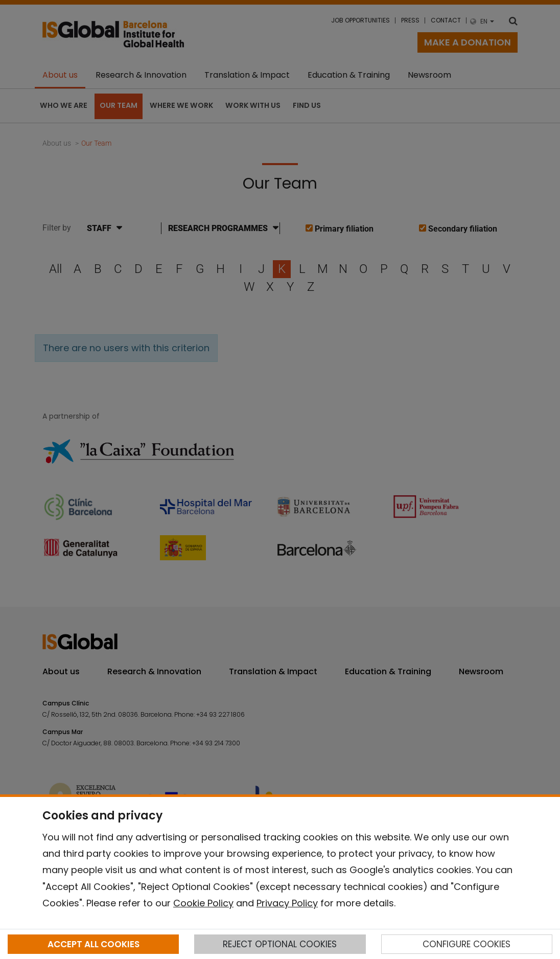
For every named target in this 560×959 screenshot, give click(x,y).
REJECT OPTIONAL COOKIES (280, 944)
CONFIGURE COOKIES (466, 944)
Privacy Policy (287, 903)
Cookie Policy (203, 903)
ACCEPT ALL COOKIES (94, 944)
